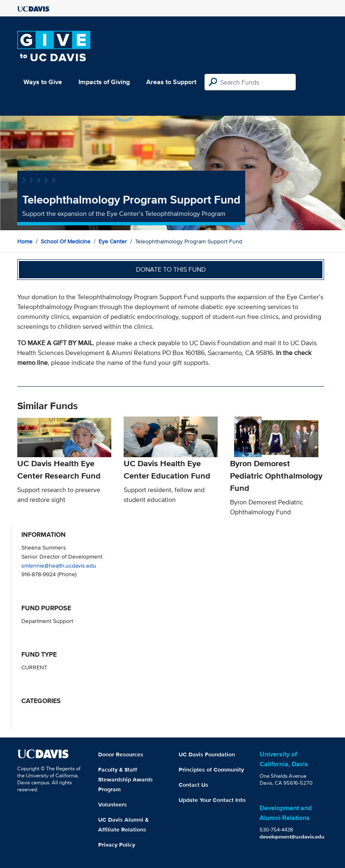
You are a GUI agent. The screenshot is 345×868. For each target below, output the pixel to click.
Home (25, 241)
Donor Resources (121, 754)
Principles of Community (211, 770)
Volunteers (113, 804)
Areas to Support (171, 82)
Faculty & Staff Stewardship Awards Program (125, 779)
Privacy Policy (117, 845)
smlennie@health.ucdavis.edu (59, 565)
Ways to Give (43, 82)
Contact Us (193, 785)
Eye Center (113, 241)
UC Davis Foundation (207, 754)
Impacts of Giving (104, 82)
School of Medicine (66, 241)
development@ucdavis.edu (292, 837)
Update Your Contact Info (212, 800)
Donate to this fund (171, 269)
